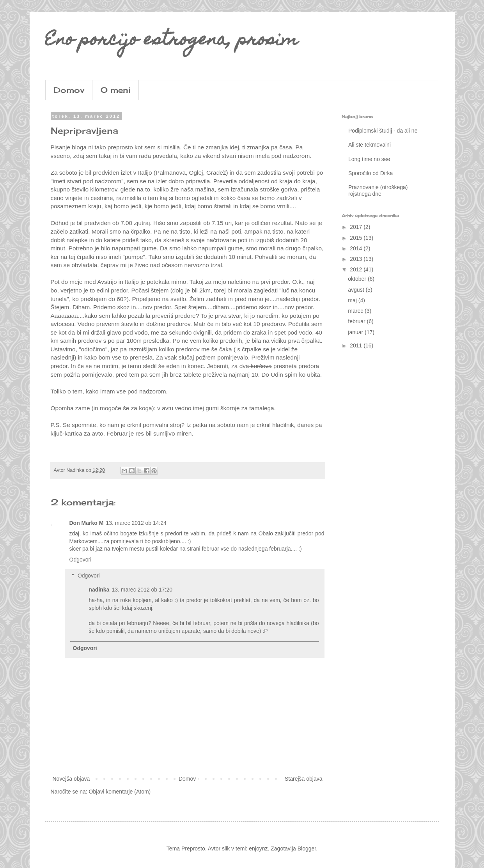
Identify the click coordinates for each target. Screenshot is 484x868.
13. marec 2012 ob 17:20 (142, 590)
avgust (357, 290)
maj (353, 300)
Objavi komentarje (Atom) (120, 792)
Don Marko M (87, 523)
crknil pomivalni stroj (154, 425)
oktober (358, 279)
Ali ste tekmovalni (370, 145)
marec (356, 311)
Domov (69, 90)
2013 (357, 259)
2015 (357, 238)
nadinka (99, 590)
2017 (357, 227)
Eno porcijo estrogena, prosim (172, 41)
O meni (116, 90)
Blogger (307, 849)
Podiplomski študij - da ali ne (383, 131)
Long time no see (369, 159)
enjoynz (258, 849)
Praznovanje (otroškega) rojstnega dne (378, 190)
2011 (357, 345)
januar (356, 332)
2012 (357, 269)
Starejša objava (304, 779)
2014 (357, 248)
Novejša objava (71, 779)
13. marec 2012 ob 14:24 (136, 523)
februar (357, 321)
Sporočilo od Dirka (371, 173)
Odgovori (81, 560)
